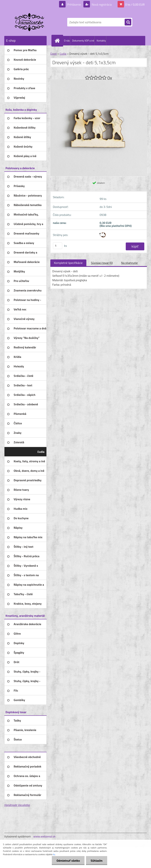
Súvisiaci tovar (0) (102, 263)
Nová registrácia (101, 4)
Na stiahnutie (129, 263)
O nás (67, 41)
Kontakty (101, 41)
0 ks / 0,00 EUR (135, 4)
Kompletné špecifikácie (68, 263)
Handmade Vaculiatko (17, 805)
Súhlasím (97, 861)
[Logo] (30, 22)
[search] (128, 22)
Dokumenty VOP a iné (83, 41)
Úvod (54, 54)
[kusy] (58, 246)
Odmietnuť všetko (68, 861)
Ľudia (63, 54)
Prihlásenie (74, 4)
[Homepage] (58, 41)
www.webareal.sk (44, 836)
